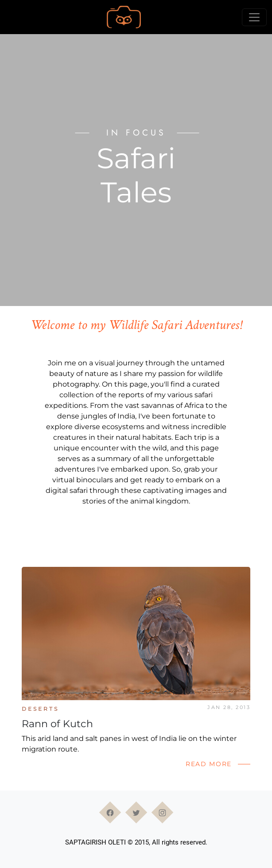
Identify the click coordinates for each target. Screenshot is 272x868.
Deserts (40, 709)
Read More (209, 764)
